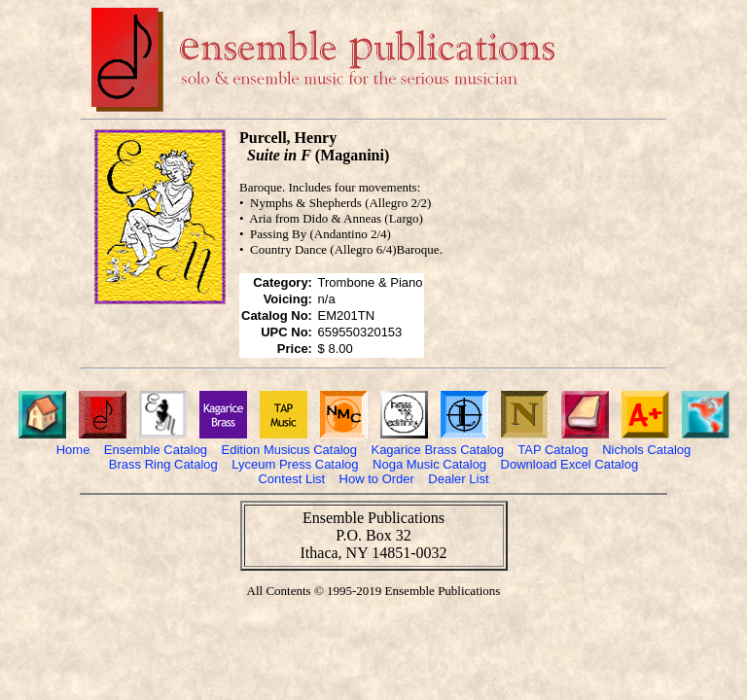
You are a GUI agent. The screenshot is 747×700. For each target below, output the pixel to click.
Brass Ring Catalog (163, 464)
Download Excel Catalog (570, 464)
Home (73, 450)
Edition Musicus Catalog (289, 450)
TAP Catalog (553, 450)
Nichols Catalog (646, 450)
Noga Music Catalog (429, 464)
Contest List (291, 479)
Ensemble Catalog (156, 450)
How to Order (377, 479)
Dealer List (458, 479)
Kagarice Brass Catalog (437, 450)
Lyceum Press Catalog (295, 464)
